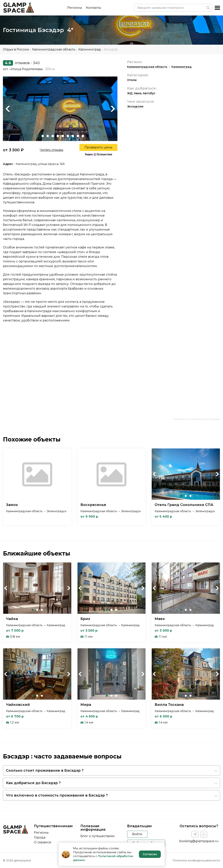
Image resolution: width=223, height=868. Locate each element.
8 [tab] (73, 136)
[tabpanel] (60, 109)
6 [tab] (63, 136)
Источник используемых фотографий (197, 419)
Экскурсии (135, 106)
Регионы (75, 8)
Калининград (90, 49)
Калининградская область (54, 49)
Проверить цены (98, 147)
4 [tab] (53, 136)
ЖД (130, 93)
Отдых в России (16, 49)
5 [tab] (58, 136)
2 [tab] (43, 136)
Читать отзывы (52, 150)
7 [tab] (68, 136)
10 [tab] (83, 136)
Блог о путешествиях (97, 836)
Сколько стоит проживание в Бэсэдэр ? (45, 770)
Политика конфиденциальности (196, 860)
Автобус (149, 93)
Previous (8, 109)
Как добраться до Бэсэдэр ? (33, 783)
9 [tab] (78, 136)
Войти (137, 834)
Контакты (93, 8)
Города (40, 837)
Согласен (150, 854)
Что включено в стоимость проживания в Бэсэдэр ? (57, 795)
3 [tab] (48, 136)
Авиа (138, 93)
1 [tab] (38, 136)
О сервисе (43, 842)
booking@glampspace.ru (199, 841)
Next (113, 109)
